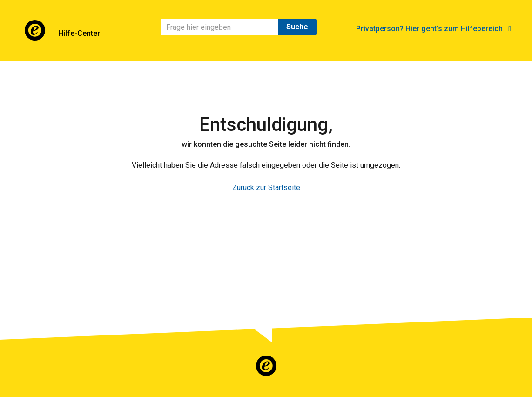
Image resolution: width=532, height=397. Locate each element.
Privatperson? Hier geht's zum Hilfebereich (434, 29)
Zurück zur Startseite (266, 188)
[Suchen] (219, 27)
